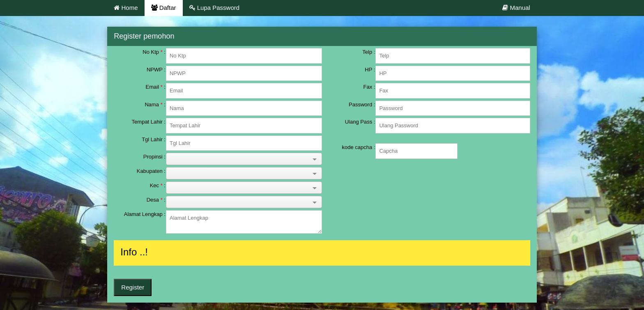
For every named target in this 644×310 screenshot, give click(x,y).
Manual (516, 8)
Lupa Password (215, 8)
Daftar (164, 8)
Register (133, 287)
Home (126, 8)
